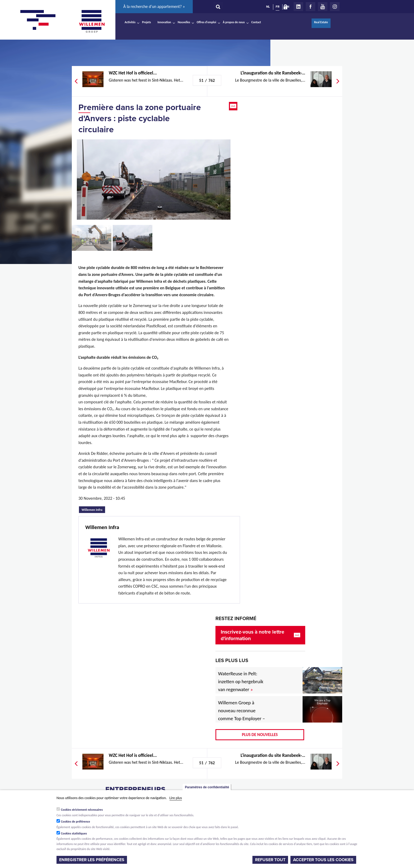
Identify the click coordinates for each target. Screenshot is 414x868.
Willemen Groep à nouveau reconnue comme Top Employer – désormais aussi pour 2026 (242, 718)
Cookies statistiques (74, 833)
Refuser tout (270, 860)
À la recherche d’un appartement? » (154, 6)
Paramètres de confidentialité (207, 787)
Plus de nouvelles (260, 735)
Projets (146, 22)
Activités (130, 22)
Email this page (234, 106)
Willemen (92, 21)
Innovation (164, 22)
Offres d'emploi (206, 22)
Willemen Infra (93, 509)
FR (277, 7)
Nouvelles (184, 22)
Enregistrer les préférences (92, 860)
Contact (256, 22)
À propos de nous (234, 22)
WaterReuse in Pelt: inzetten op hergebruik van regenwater (241, 681)
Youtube (323, 7)
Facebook (310, 7)
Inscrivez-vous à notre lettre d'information (253, 635)
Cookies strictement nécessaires (82, 810)
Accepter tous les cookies (323, 860)
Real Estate (321, 22)
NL (268, 7)
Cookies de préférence (76, 822)
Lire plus (176, 798)
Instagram (335, 7)
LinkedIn (298, 7)
